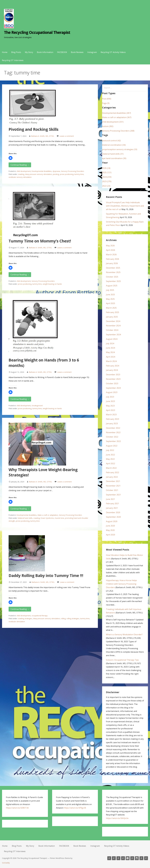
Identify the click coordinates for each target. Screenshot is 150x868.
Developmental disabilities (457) (116, 113)
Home (5, 52)
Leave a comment (67, 136)
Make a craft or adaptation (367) (117, 117)
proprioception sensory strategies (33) (120, 149)
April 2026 (111, 250)
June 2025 (110, 295)
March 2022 (111, 468)
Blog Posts (16, 52)
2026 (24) (106, 168)
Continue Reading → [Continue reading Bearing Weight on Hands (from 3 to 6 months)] (20, 399)
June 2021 (110, 499)
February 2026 (112, 259)
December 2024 (113, 321)
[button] (11, 158)
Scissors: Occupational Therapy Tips (122, 660)
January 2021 (112, 508)
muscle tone (59, 518)
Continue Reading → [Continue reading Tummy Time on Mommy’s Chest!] (20, 275)
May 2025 (110, 299)
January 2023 (112, 423)
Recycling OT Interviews (13, 60)
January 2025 (112, 317)
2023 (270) (107, 181)
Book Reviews (77, 52)
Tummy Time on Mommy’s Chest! (40, 241)
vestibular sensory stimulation (20, 177)
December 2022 (113, 428)
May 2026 (110, 246)
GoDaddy (6, 863)
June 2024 (110, 348)
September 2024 (113, 335)
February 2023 (112, 419)
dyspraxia (56, 171)
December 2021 (113, 481)
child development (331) (113, 122)
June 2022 (110, 455)
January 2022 (112, 477)
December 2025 (113, 268)
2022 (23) (106, 186)
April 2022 (111, 463)
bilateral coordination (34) (114, 145)
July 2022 (110, 450)
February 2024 (112, 366)
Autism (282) (108, 126)
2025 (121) (107, 172)
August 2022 (112, 446)
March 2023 (111, 415)
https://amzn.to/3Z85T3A (17, 808)
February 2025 (112, 312)
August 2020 (112, 521)
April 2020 (111, 535)
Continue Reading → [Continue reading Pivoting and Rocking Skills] (20, 165)
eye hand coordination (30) (114, 158)
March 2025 (111, 308)
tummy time (79, 174)
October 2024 (112, 330)
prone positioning (67, 174)
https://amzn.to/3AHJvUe (117, 818)
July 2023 (110, 397)
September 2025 (113, 281)
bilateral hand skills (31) (113, 154)
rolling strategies (73, 618)
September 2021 (113, 495)
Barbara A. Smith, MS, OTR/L (43, 136)
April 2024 (111, 357)
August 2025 (112, 286)
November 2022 (113, 432)
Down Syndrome (47, 518)
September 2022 (113, 441)
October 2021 (112, 490)
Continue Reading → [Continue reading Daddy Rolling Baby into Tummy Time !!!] (20, 609)
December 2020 (113, 512)
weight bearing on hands (52, 284)
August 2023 (112, 392)
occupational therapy (40, 616)
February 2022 (112, 472)
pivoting (56, 174)
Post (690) (107, 99)
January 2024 (112, 370)
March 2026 (111, 255)
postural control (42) (111, 141)
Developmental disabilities (42, 171)
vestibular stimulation (17, 622)
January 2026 (112, 263)
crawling (21, 174)
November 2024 (113, 326)
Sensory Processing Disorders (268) (118, 131)
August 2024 (112, 339)
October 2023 (112, 383)
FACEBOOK (62, 52)
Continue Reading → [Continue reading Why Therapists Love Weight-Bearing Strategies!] (20, 509)
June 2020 (110, 526)
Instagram (92, 52)
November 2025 (113, 272)
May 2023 (110, 406)
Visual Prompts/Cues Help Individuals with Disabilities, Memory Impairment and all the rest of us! (125, 206)
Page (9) (106, 103)
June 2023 (110, 401)
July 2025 (110, 290)
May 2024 (110, 352)
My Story (29, 52)
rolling (63, 618)
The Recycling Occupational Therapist (37, 32)
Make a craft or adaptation (48, 515)
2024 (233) (107, 177)
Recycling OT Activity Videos (113, 52)
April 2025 (111, 303)
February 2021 (112, 503)
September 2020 (113, 517)
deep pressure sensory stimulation (39, 174)
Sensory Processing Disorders (73, 171)
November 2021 (113, 486)
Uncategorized (37, 406)
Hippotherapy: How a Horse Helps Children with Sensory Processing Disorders (121, 584)
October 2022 (112, 437)
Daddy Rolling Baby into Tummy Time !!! (46, 575)
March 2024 (111, 361)
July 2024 (110, 343)
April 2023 (111, 410)
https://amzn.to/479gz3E (75, 808)
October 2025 (112, 277)
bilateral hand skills (25, 518)
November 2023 (113, 379)
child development (24, 171)
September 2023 (113, 388)
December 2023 (113, 375)
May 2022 (110, 459)
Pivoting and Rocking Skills (34, 129)
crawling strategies (25, 618)
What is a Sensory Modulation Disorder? (124, 635)
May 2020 (110, 530)
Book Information (45, 52)
